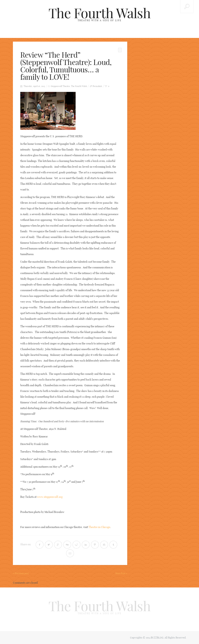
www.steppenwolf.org (50, 497)
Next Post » (121, 573)
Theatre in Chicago (99, 527)
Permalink (97, 86)
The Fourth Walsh (100, 13)
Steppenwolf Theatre (60, 86)
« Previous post (21, 573)
